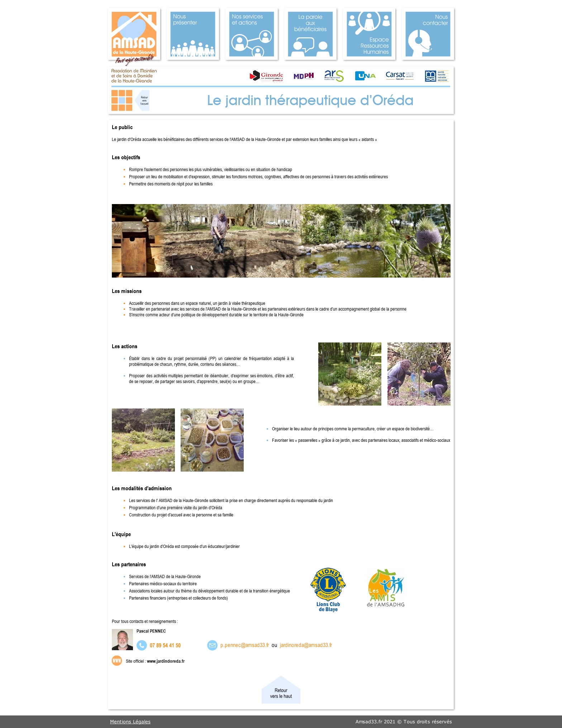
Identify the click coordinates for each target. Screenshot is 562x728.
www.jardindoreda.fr (166, 661)
